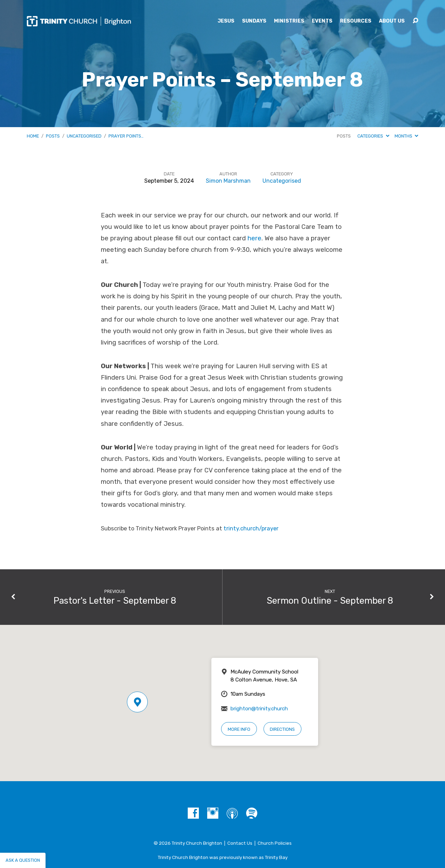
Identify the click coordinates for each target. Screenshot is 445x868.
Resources (356, 21)
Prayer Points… (126, 136)
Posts (53, 136)
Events (322, 21)
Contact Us (240, 843)
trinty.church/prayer (251, 528)
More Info (239, 729)
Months (406, 136)
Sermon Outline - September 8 (330, 601)
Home (33, 136)
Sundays (254, 21)
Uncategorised (84, 136)
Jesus (226, 21)
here (254, 238)
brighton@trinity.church (259, 709)
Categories (373, 136)
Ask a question (23, 860)
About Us (392, 21)
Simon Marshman (228, 181)
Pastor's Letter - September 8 (115, 601)
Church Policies (275, 843)
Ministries (289, 21)
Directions (282, 729)
